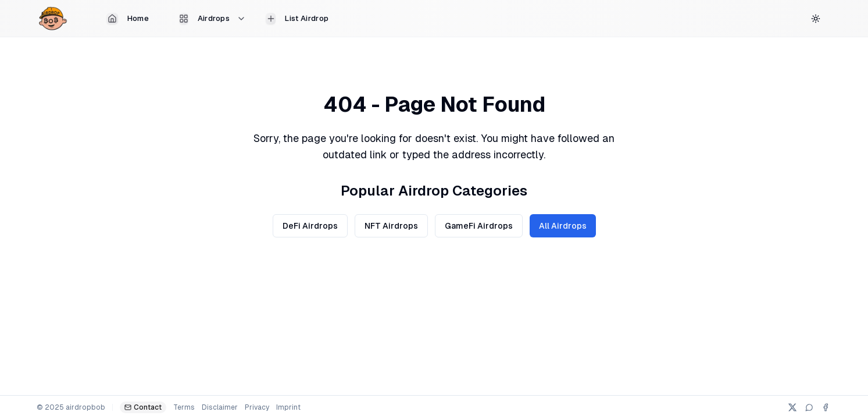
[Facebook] (826, 407)
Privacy (257, 407)
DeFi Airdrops (310, 226)
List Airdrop (297, 19)
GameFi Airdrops (479, 226)
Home (128, 19)
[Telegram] (809, 407)
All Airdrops (563, 226)
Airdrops (213, 19)
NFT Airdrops (391, 226)
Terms (184, 407)
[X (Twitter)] (792, 407)
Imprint (288, 407)
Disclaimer (220, 407)
